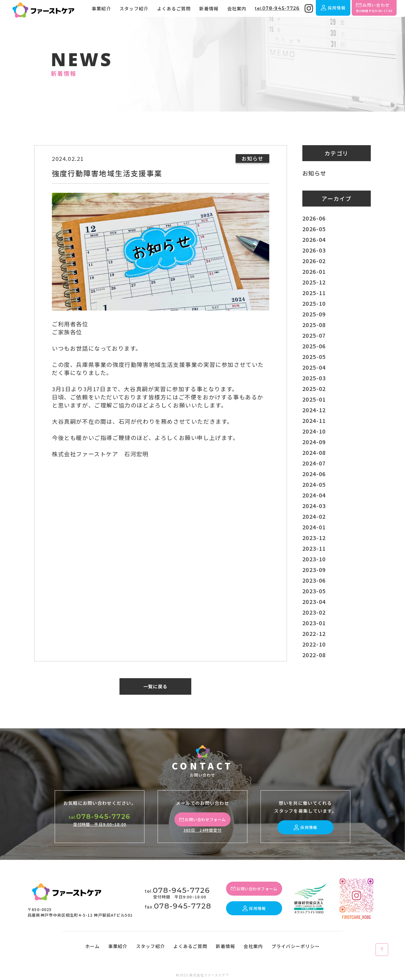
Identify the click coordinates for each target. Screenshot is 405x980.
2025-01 (314, 399)
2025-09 (314, 314)
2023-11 (314, 548)
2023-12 (314, 538)
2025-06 (314, 346)
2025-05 (314, 357)
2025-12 (314, 282)
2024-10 (314, 431)
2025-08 (314, 325)
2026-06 (314, 218)
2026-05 (314, 229)
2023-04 (314, 602)
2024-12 (314, 410)
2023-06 (314, 580)
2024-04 (314, 495)
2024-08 (314, 452)
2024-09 (314, 442)
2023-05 (314, 591)
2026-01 (314, 271)
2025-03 (314, 378)
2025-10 (314, 303)
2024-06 (314, 474)
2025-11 (314, 293)
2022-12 (314, 633)
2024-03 (314, 506)
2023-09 (314, 570)
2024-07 (314, 463)
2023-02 (314, 612)
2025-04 (314, 367)
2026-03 (314, 250)
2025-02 (314, 389)
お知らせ (314, 173)
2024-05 (314, 484)
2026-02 (314, 261)
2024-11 (314, 421)
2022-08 (314, 655)
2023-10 (314, 559)
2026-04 (314, 239)
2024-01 (314, 527)
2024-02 (314, 516)
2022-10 (314, 644)
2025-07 (314, 335)
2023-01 (314, 623)
